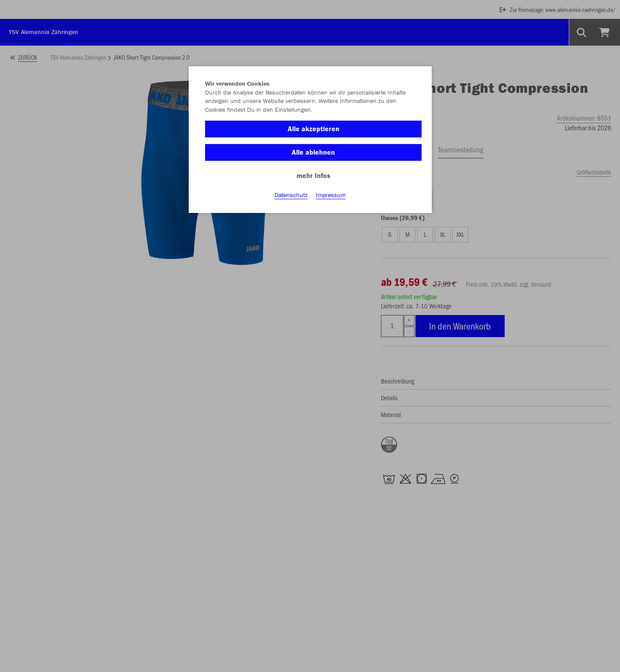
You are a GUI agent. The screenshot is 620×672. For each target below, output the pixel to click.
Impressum (331, 195)
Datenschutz (291, 195)
